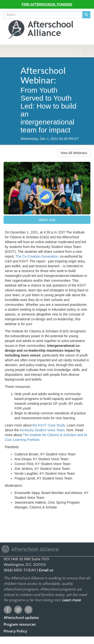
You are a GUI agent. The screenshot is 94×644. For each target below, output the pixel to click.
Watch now (47, 220)
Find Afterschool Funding (47, 4)
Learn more (71, 600)
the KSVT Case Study (49, 425)
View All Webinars (74, 153)
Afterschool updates (21, 618)
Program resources (20, 624)
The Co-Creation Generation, (37, 256)
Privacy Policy (15, 631)
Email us (46, 570)
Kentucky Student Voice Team (42, 430)
